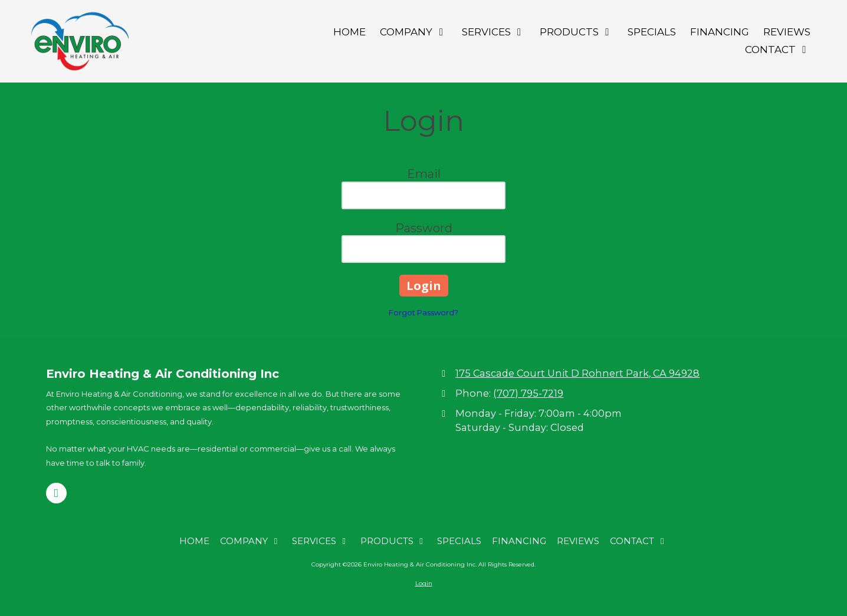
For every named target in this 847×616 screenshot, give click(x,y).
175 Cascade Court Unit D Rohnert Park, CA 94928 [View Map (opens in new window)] (577, 373)
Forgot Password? (423, 312)
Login (424, 583)
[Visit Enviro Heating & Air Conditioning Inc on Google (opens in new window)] (56, 493)
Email (424, 174)
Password (424, 228)
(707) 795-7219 (528, 393)
